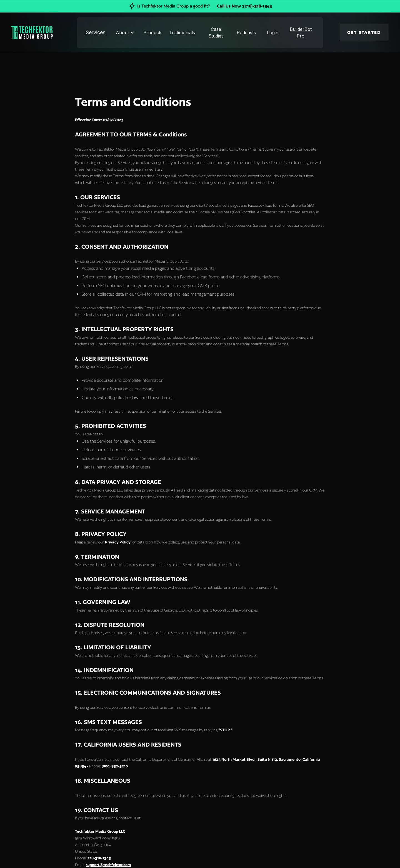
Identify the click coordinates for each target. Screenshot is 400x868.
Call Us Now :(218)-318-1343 (244, 6)
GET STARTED (364, 32)
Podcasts (246, 33)
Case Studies (216, 33)
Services (96, 32)
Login (273, 33)
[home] (24, 33)
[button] (126, 33)
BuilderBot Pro (301, 33)
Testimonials (182, 33)
